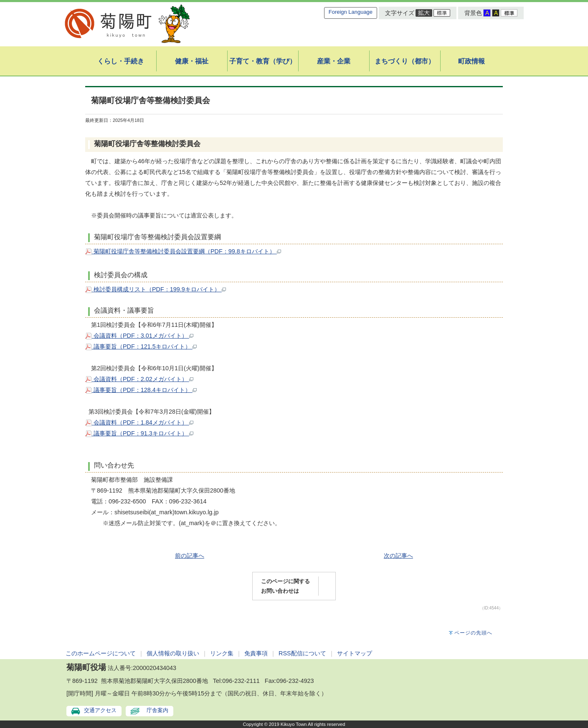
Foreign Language (351, 12)
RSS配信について (302, 653)
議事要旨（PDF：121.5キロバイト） (141, 346)
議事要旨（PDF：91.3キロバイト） (139, 433)
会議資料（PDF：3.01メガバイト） (139, 336)
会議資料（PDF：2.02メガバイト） (139, 379)
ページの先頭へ (473, 633)
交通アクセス (100, 710)
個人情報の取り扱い (173, 653)
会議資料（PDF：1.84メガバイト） (139, 422)
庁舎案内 (157, 710)
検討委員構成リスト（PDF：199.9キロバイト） (156, 289)
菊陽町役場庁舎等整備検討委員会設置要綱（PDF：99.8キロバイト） (183, 251)
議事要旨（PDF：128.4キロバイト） (141, 390)
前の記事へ (190, 556)
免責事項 (256, 653)
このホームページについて (101, 653)
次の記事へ (398, 556)
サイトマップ (355, 653)
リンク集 (222, 653)
